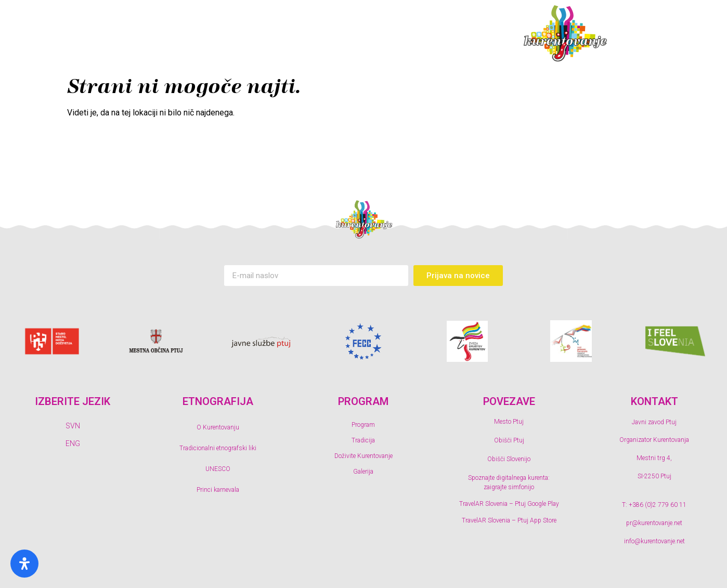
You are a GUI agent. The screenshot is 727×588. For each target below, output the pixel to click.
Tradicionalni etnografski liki (218, 448)
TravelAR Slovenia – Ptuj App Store (509, 520)
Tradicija (247, 34)
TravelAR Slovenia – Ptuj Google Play (509, 504)
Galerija (459, 34)
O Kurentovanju (218, 427)
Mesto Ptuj (509, 422)
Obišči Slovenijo (509, 459)
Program (164, 34)
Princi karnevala (218, 490)
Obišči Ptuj (509, 440)
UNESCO (218, 469)
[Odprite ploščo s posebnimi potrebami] (24, 564)
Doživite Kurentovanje (354, 34)
